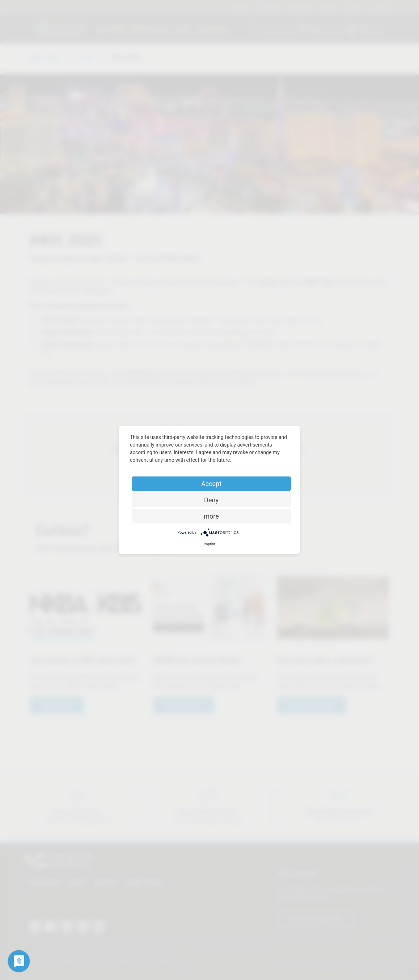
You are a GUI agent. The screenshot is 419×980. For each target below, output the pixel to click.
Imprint (210, 544)
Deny (211, 500)
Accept (211, 484)
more (211, 516)
